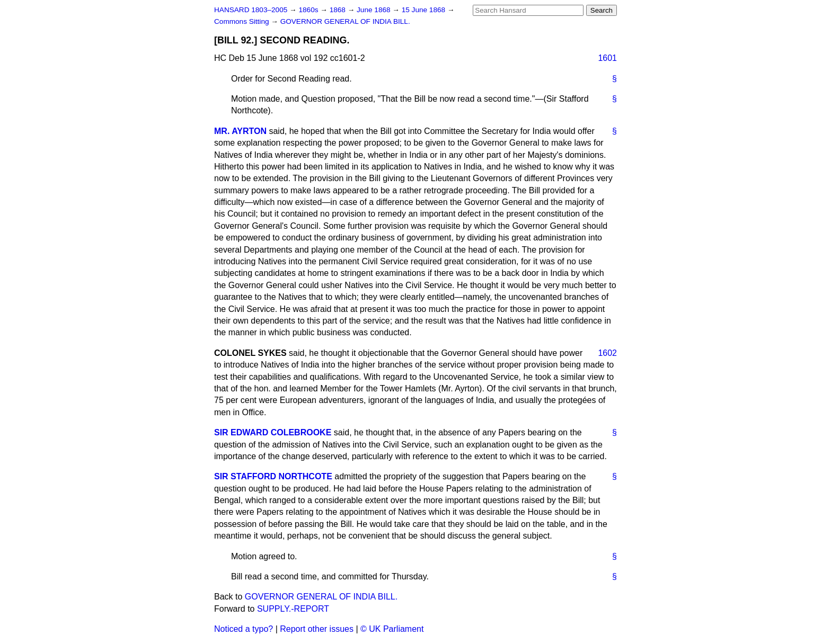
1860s (309, 10)
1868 (339, 10)
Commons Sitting (242, 21)
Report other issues (317, 629)
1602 (607, 353)
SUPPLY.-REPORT (293, 609)
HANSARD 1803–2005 (251, 10)
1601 (607, 58)
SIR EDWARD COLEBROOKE (273, 432)
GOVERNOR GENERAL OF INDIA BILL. (345, 21)
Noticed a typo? (244, 629)
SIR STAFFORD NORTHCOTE (273, 476)
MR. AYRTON (240, 131)
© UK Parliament (392, 629)
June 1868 (374, 10)
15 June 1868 (425, 10)
